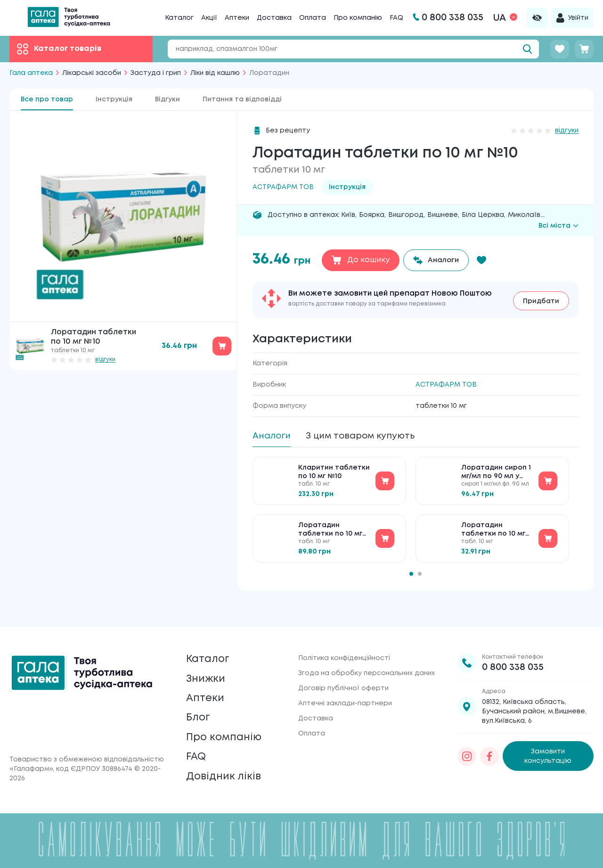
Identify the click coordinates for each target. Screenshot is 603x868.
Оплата (313, 18)
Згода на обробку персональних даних (367, 655)
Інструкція (114, 99)
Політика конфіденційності (344, 640)
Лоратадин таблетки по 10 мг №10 (493, 533)
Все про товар (47, 99)
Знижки (208, 665)
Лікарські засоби (92, 73)
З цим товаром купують (369, 436)
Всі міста (558, 226)
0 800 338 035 (513, 649)
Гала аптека (31, 73)
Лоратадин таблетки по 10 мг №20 (330, 533)
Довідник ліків (226, 775)
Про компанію (358, 18)
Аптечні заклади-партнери (345, 685)
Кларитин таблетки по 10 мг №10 (334, 475)
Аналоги (273, 436)
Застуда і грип (156, 73)
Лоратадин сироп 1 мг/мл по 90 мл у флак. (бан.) (496, 475)
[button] (486, 260)
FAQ (396, 18)
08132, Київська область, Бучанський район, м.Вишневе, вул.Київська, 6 (534, 693)
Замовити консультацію (548, 738)
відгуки (105, 360)
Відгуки (167, 99)
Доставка (274, 18)
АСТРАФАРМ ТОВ (446, 384)
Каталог (179, 18)
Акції (209, 18)
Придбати (541, 300)
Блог (199, 709)
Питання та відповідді (242, 99)
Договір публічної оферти (343, 670)
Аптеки (237, 18)
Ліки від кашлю (215, 73)
